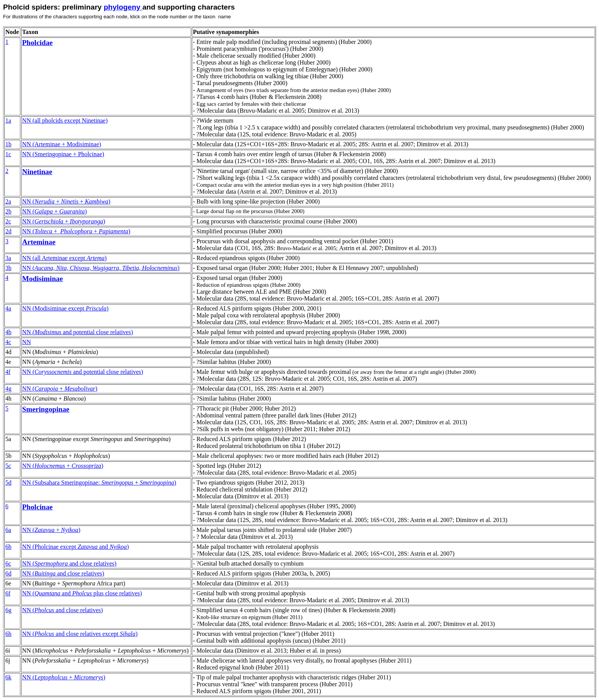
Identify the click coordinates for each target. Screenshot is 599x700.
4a (8, 308)
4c (8, 342)
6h (8, 634)
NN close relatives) (82, 593)
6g (8, 610)
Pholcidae (37, 43)
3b (8, 268)
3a (8, 258)
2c (8, 221)
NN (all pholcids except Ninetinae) (65, 120)
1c (8, 154)
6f (8, 593)
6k (8, 677)
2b (8, 211)
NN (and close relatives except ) (80, 634)
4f (8, 372)
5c (8, 466)
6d (8, 573)
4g (8, 389)
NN (64, 221)
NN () (101, 268)
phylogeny (123, 7)
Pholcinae (37, 507)
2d (8, 231)
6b (8, 547)
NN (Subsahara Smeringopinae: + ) (99, 483)
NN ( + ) (54, 211)
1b (8, 144)
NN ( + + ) (66, 201)
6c (8, 563)
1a (8, 120)
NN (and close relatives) (63, 573)
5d (8, 483)
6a (8, 530)
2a (8, 201)
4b (8, 332)
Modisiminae (43, 279)
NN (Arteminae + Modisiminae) (62, 144)
